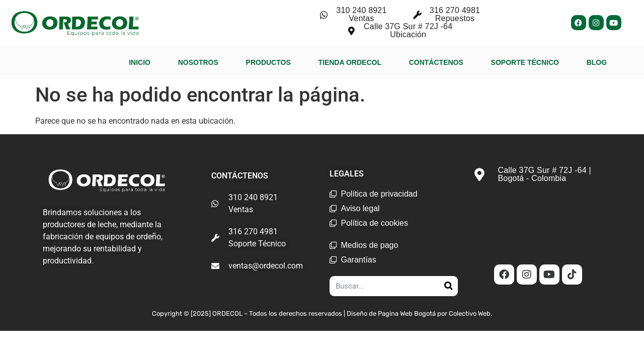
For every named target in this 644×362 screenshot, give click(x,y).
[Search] (448, 286)
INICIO (140, 62)
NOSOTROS (198, 62)
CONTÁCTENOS (436, 62)
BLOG (597, 62)
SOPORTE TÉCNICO (525, 62)
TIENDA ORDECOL (349, 62)
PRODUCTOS (268, 62)
